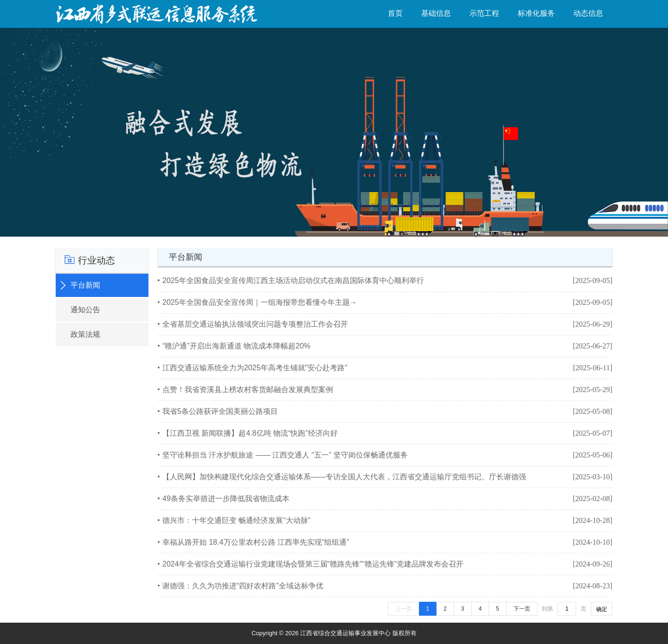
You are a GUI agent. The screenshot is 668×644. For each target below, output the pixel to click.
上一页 (404, 609)
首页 (395, 13)
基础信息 (436, 13)
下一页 (522, 609)
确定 (602, 609)
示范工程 (484, 13)
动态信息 (588, 13)
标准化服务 (536, 13)
